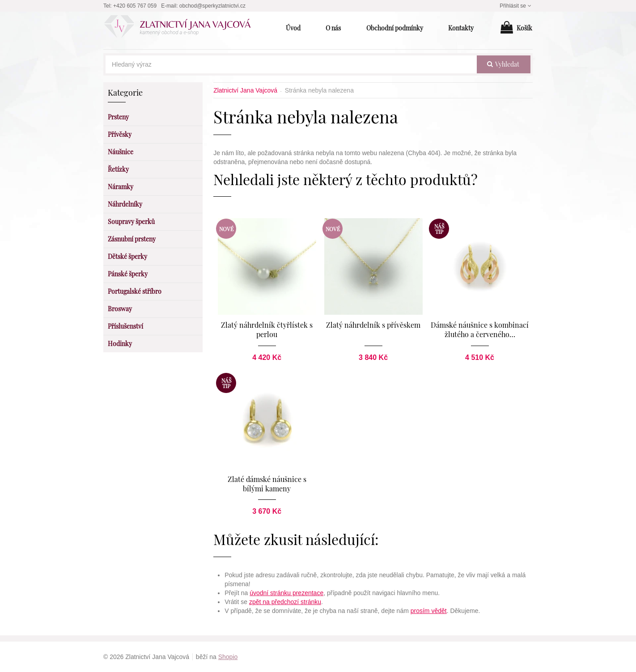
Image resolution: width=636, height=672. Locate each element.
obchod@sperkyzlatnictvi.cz (212, 6)
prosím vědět (429, 611)
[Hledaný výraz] (291, 64)
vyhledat (503, 64)
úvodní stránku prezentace (286, 593)
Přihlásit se (516, 6)
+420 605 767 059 (135, 6)
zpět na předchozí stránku (285, 602)
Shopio (228, 657)
